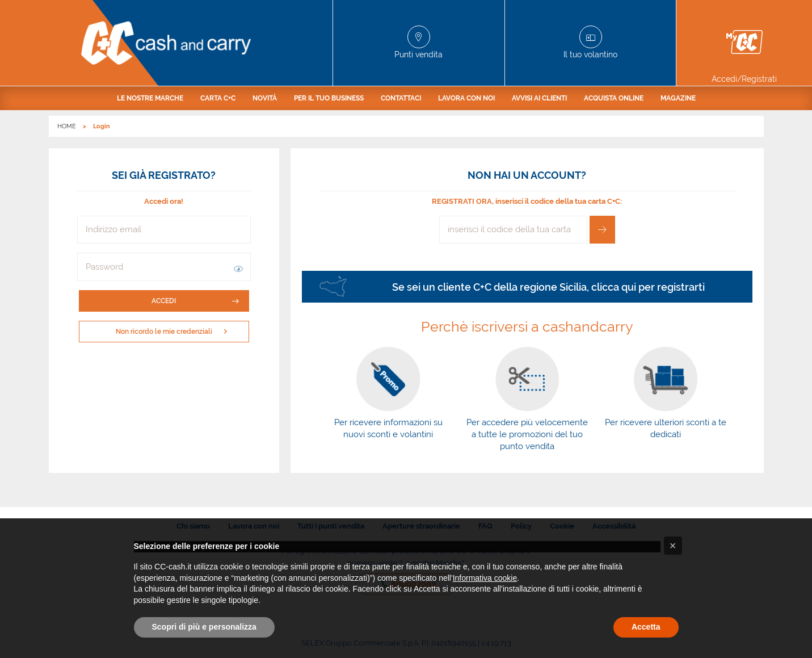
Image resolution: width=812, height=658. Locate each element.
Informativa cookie (485, 578)
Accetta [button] (646, 627)
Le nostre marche (150, 98)
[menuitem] (150, 98)
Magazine (678, 98)
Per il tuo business (329, 98)
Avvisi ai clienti (539, 98)
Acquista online (614, 98)
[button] (238, 267)
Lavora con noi (466, 98)
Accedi (195, 301)
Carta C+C (218, 98)
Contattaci (401, 98)
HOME (67, 126)
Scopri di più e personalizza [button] (204, 627)
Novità (265, 98)
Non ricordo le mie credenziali (174, 332)
